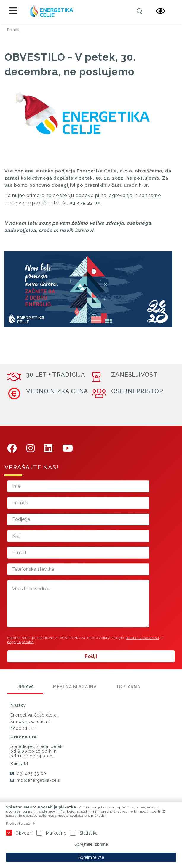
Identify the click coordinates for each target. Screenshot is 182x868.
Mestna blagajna (75, 687)
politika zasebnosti (142, 638)
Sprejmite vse (91, 857)
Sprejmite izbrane (91, 844)
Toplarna (128, 687)
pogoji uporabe (20, 642)
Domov (13, 30)
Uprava (25, 687)
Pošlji (91, 656)
